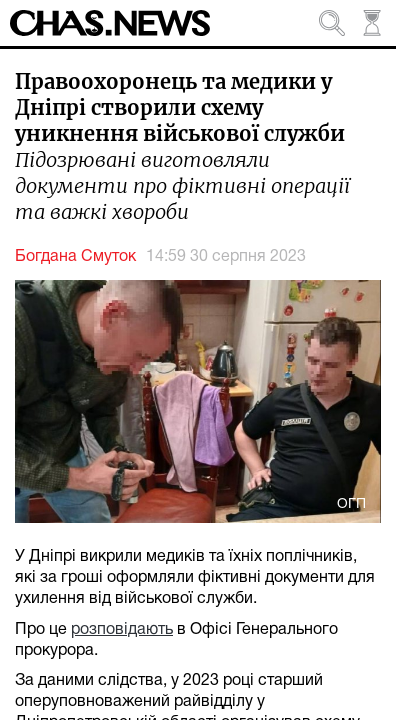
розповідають (122, 630)
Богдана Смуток (75, 257)
